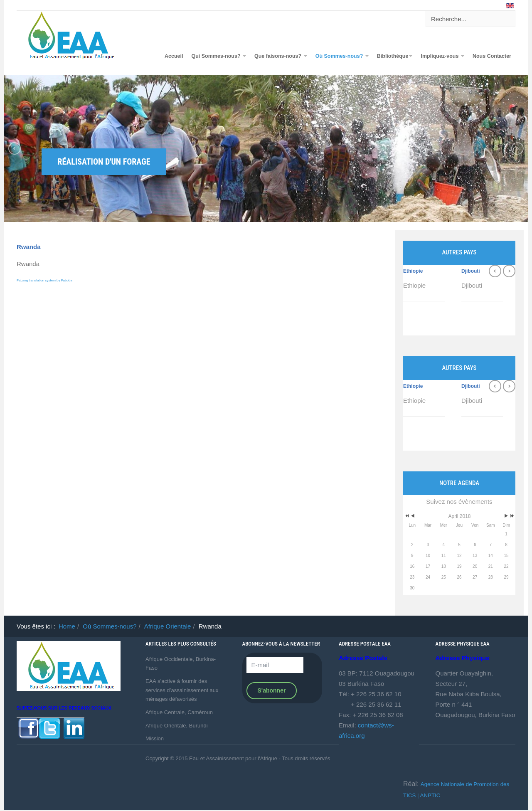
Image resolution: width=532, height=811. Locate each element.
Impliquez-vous (442, 56)
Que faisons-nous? (281, 56)
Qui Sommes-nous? (219, 56)
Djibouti (471, 271)
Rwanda (29, 247)
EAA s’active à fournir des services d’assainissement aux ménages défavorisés (182, 690)
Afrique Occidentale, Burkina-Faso (181, 664)
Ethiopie (413, 271)
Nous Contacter (492, 56)
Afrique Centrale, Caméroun (179, 712)
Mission (155, 738)
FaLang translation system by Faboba (44, 280)
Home (67, 626)
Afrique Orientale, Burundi (177, 726)
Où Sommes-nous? (342, 56)
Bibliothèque (395, 56)
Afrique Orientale (168, 626)
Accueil (174, 56)
